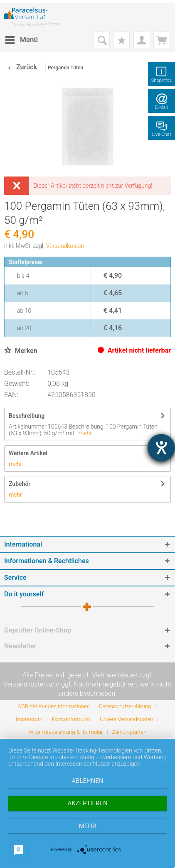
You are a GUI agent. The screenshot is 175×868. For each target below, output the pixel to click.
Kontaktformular (71, 719)
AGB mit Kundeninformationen (54, 706)
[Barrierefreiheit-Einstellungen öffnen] (161, 448)
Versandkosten (65, 246)
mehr (85, 433)
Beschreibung (27, 416)
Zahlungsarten (129, 732)
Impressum (29, 719)
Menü (21, 38)
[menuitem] (21, 40)
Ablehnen (87, 781)
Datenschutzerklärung (125, 706)
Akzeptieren (87, 803)
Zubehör (20, 484)
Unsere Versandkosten (126, 719)
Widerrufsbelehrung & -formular (66, 732)
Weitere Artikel (28, 453)
